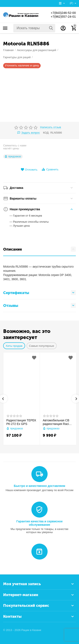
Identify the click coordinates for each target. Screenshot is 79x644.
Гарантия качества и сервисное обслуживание (39, 523)
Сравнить (50, 169)
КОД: (46, 133)
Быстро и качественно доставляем (40, 486)
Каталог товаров (5, 28)
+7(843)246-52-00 (62, 13)
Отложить (29, 170)
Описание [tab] (39, 249)
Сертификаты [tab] (39, 293)
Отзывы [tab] (39, 305)
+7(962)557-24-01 (62, 16)
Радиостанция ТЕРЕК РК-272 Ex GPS (21, 422)
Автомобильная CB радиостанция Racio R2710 (57, 422)
